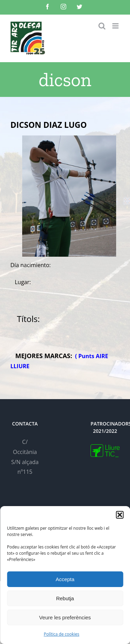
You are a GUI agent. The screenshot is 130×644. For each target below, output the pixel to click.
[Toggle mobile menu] (116, 26)
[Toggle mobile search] (102, 26)
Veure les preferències (65, 617)
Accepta (65, 579)
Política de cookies (62, 634)
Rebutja (65, 598)
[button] (120, 515)
